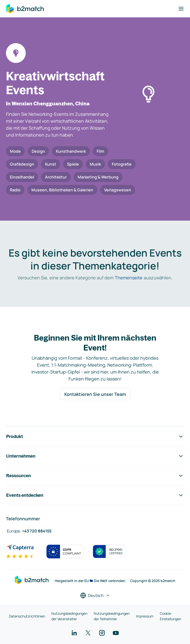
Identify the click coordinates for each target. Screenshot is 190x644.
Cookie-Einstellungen (170, 616)
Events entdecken (95, 495)
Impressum (145, 616)
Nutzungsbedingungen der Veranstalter (69, 616)
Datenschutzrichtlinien (27, 616)
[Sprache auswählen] (95, 595)
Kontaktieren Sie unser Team (95, 394)
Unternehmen (95, 456)
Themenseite (129, 278)
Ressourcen (95, 476)
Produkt (95, 437)
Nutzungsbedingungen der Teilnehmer (112, 616)
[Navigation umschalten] (181, 9)
